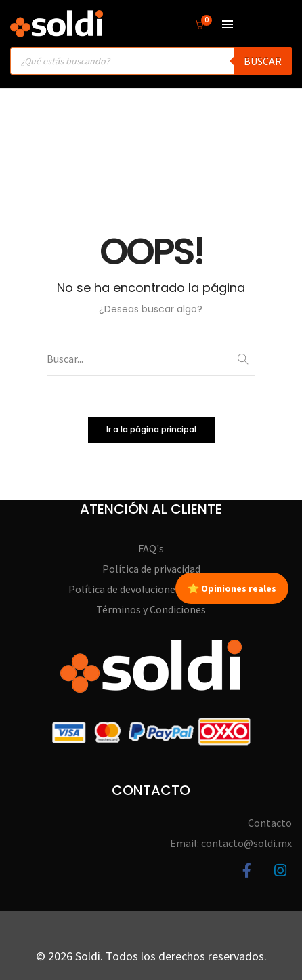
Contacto (270, 823)
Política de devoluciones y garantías (151, 589)
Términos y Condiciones (151, 609)
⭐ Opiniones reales (232, 588)
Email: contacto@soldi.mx (231, 843)
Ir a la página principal (151, 429)
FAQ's (151, 548)
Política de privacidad (151, 569)
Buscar (263, 61)
